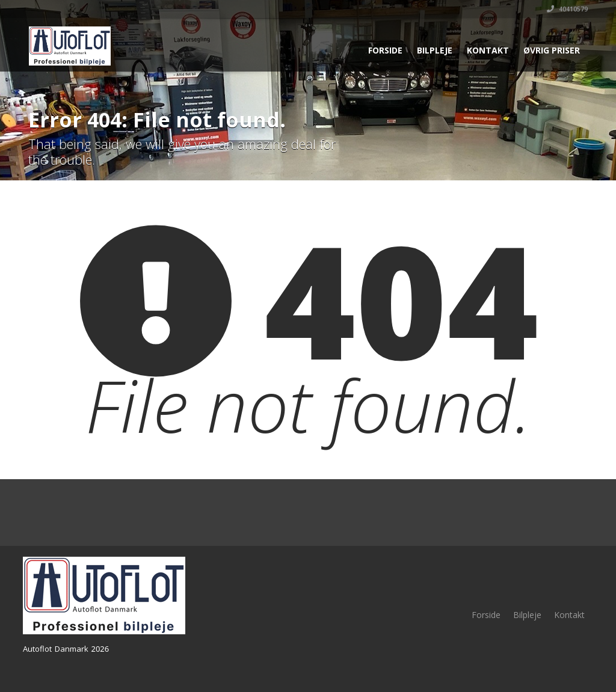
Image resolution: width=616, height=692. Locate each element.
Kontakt (488, 50)
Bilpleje (435, 50)
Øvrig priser (552, 50)
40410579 (567, 9)
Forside (385, 50)
